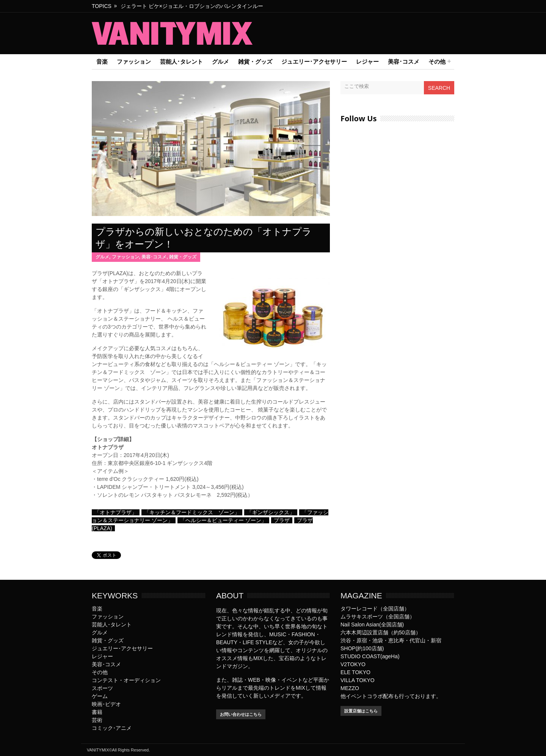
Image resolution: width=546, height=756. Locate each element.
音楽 (102, 62)
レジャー (367, 62)
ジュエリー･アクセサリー (314, 62)
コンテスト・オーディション (126, 680)
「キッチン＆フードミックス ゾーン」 (192, 512)
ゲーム (100, 696)
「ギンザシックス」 (271, 512)
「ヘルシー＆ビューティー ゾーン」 (223, 520)
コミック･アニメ (112, 728)
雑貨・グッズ (255, 62)
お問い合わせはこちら (241, 714)
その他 (437, 62)
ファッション (134, 62)
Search (439, 88)
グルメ (220, 62)
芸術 (97, 720)
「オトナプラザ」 (116, 512)
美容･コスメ (404, 62)
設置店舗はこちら (361, 711)
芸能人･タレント (181, 62)
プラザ (282, 520)
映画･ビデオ (106, 704)
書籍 (97, 712)
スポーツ (102, 688)
